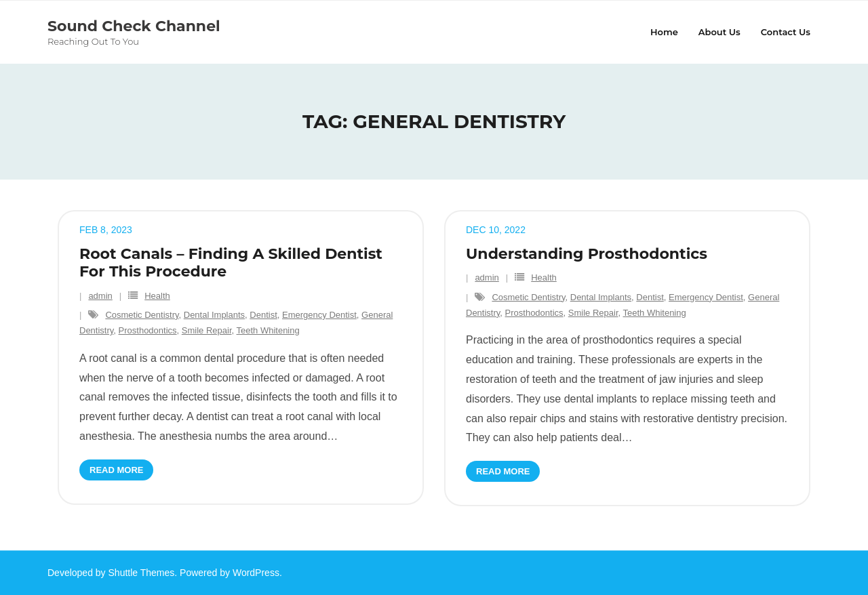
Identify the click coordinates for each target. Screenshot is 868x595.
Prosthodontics (148, 330)
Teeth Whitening (268, 330)
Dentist (263, 315)
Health (157, 296)
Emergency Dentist (319, 315)
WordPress (256, 573)
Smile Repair (207, 330)
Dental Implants (214, 315)
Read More (116, 470)
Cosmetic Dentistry (142, 315)
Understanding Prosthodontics (587, 254)
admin (100, 296)
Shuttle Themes (142, 573)
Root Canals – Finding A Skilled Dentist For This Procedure (231, 263)
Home (664, 32)
